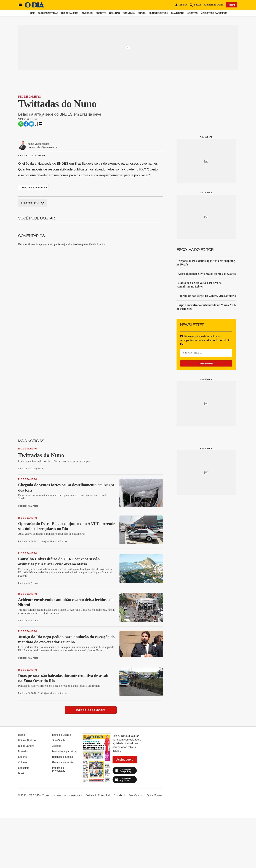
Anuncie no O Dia (214, 5)
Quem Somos (154, 795)
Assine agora (125, 760)
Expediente (120, 795)
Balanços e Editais (62, 757)
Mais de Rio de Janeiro (91, 710)
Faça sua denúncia (63, 762)
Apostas (192, 13)
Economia (129, 13)
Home (32, 13)
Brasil (142, 13)
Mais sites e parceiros (214, 13)
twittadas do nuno (33, 188)
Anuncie (78, 795)
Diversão (87, 13)
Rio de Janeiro (70, 13)
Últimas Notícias (48, 13)
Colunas (114, 13)
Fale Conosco (136, 795)
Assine (231, 5)
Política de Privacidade (59, 769)
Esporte (101, 13)
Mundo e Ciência (158, 13)
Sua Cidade (178, 13)
